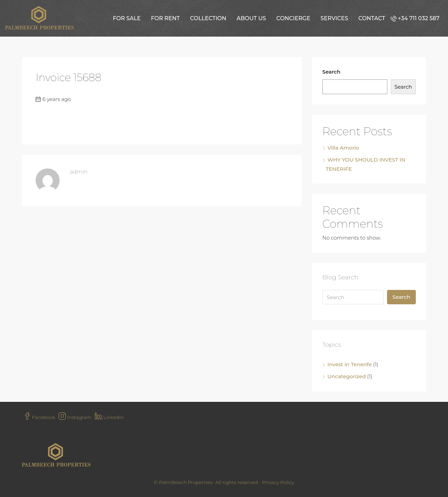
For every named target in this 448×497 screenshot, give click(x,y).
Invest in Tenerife (350, 364)
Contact (372, 18)
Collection (208, 18)
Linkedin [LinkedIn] (109, 417)
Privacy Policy (278, 482)
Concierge (293, 18)
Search (331, 72)
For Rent (165, 18)
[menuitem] (417, 18)
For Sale (127, 18)
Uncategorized (347, 376)
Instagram (75, 417)
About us (251, 18)
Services (334, 18)
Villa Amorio (343, 148)
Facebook (39, 417)
